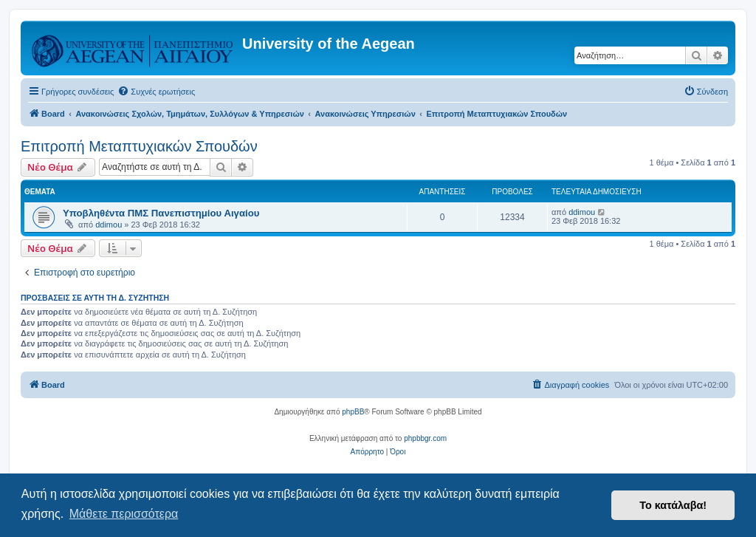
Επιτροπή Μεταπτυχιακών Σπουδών (139, 146)
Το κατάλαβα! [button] (673, 505)
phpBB (353, 412)
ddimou (109, 225)
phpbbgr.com (425, 438)
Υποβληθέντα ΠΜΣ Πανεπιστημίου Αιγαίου (161, 213)
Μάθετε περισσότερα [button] (124, 514)
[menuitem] (156, 92)
